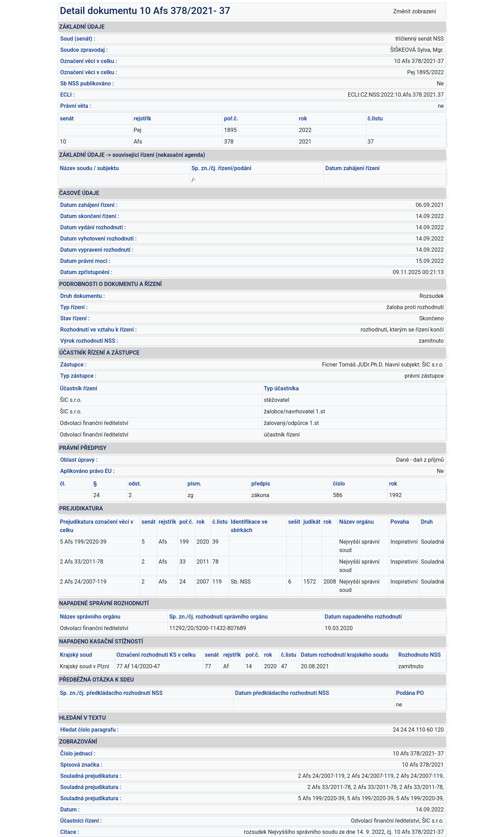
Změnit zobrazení (415, 11)
